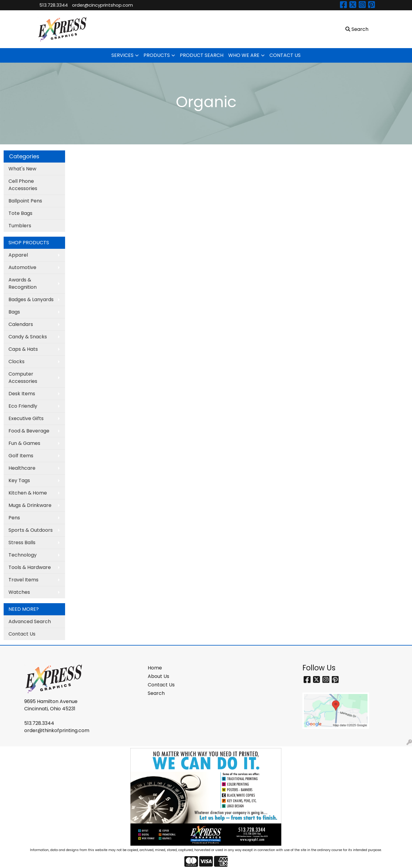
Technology (23, 555)
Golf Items (21, 456)
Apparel (18, 255)
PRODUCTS (157, 55)
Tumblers (20, 226)
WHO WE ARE (244, 55)
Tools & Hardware (30, 567)
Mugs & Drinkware (30, 505)
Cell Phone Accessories (23, 185)
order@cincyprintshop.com (102, 5)
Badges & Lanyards (31, 299)
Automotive (22, 267)
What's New (22, 169)
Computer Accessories (23, 378)
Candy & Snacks (28, 337)
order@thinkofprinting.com (57, 730)
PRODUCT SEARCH (202, 55)
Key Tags (19, 480)
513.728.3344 (54, 5)
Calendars (21, 324)
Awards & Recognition (23, 283)
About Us (158, 676)
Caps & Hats (23, 349)
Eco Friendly (23, 406)
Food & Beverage (29, 431)
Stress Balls (22, 542)
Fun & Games (24, 443)
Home (155, 668)
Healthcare (22, 468)
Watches (19, 592)
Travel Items (23, 580)
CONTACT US (285, 55)
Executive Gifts (26, 418)
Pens (14, 518)
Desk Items (22, 394)
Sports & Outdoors (31, 530)
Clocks (16, 362)
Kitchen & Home (28, 493)
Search (156, 693)
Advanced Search (30, 621)
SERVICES (122, 55)
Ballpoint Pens (25, 201)
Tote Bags (20, 213)
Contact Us (22, 634)
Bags (14, 312)
